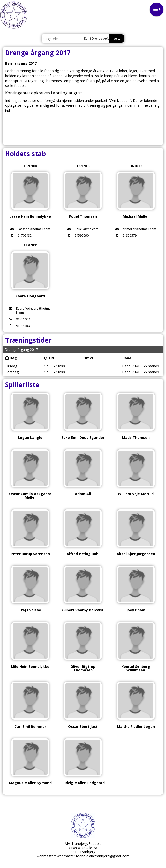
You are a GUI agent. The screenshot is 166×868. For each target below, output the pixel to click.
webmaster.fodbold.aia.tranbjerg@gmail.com (93, 856)
